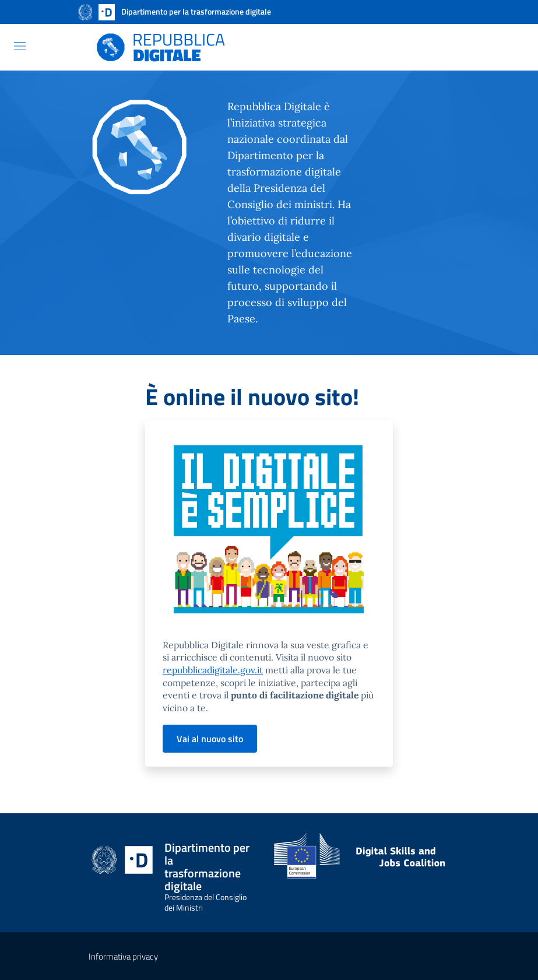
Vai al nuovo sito (210, 739)
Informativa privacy (123, 956)
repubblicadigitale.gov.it (213, 670)
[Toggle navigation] (20, 46)
